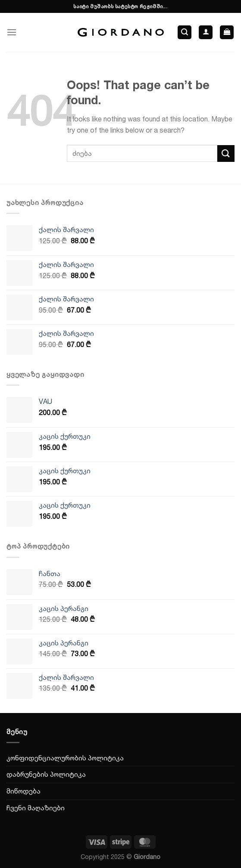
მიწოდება (23, 791)
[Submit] (226, 153)
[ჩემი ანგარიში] (206, 33)
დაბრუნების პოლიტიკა (46, 774)
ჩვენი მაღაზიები (36, 808)
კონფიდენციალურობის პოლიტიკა (65, 758)
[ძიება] (185, 33)
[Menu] (12, 32)
